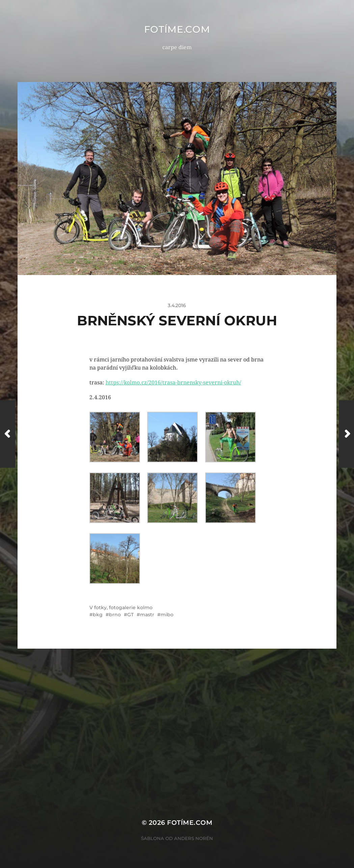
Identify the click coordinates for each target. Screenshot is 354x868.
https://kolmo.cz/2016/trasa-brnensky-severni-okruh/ (173, 383)
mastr (147, 615)
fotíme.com (177, 29)
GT (130, 615)
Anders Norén (194, 838)
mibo (167, 615)
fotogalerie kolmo (131, 607)
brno (115, 615)
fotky (100, 607)
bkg (98, 615)
